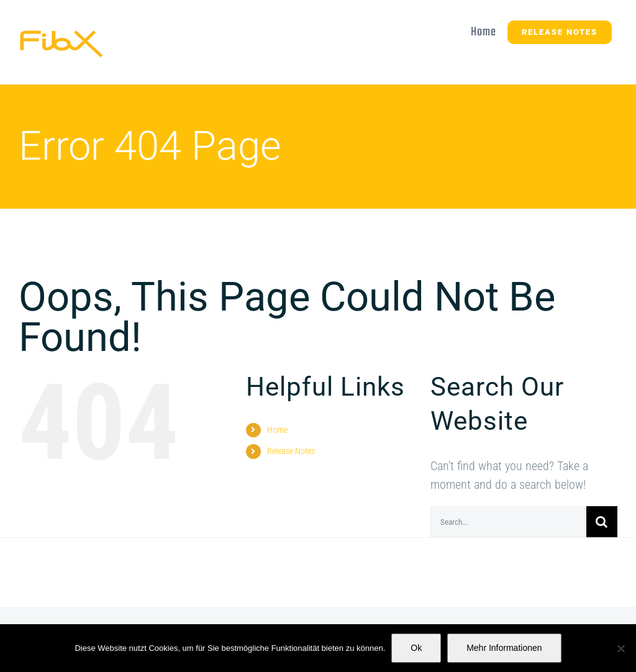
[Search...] (508, 522)
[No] (620, 648)
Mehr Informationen (504, 648)
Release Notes (291, 451)
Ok (416, 648)
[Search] (602, 522)
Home (277, 430)
